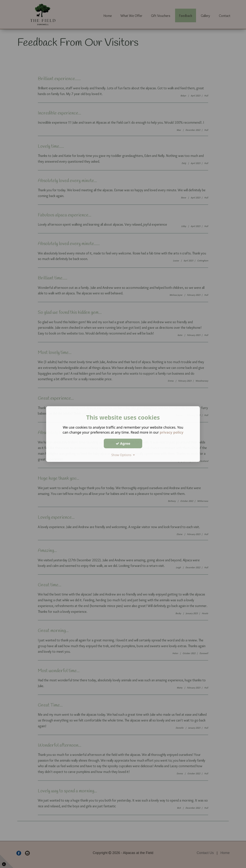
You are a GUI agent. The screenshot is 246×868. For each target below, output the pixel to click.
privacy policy (172, 432)
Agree (123, 443)
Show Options (123, 455)
